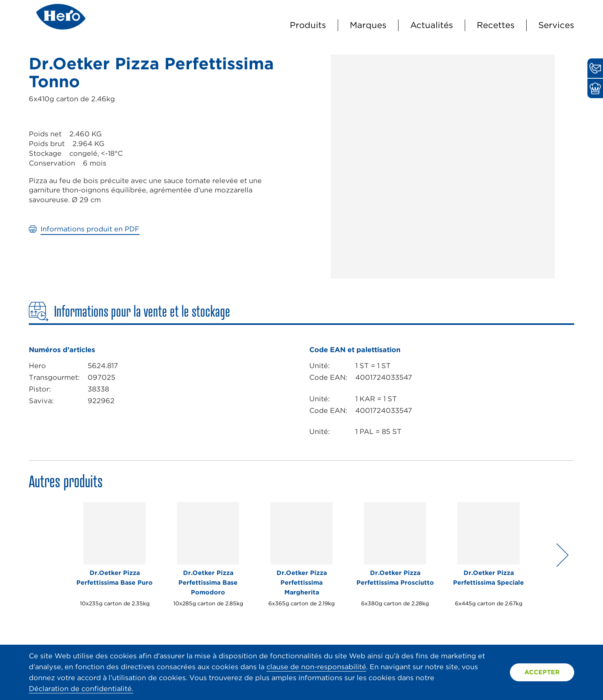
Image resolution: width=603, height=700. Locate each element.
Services (556, 25)
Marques (368, 25)
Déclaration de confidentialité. (81, 689)
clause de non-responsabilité (316, 667)
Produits (308, 25)
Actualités (432, 25)
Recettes (496, 25)
